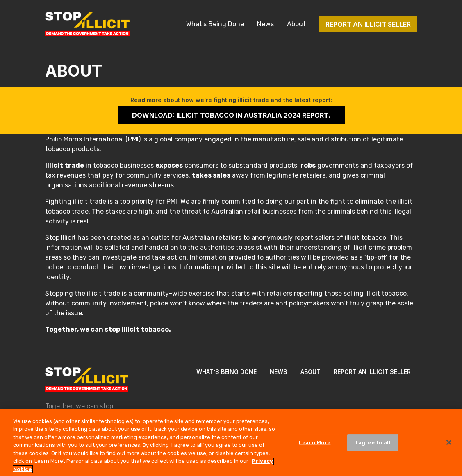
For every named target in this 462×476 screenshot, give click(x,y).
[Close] (449, 445)
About (296, 24)
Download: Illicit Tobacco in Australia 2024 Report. (231, 115)
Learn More (315, 445)
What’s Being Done (215, 24)
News (265, 24)
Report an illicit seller (368, 24)
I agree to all (373, 445)
